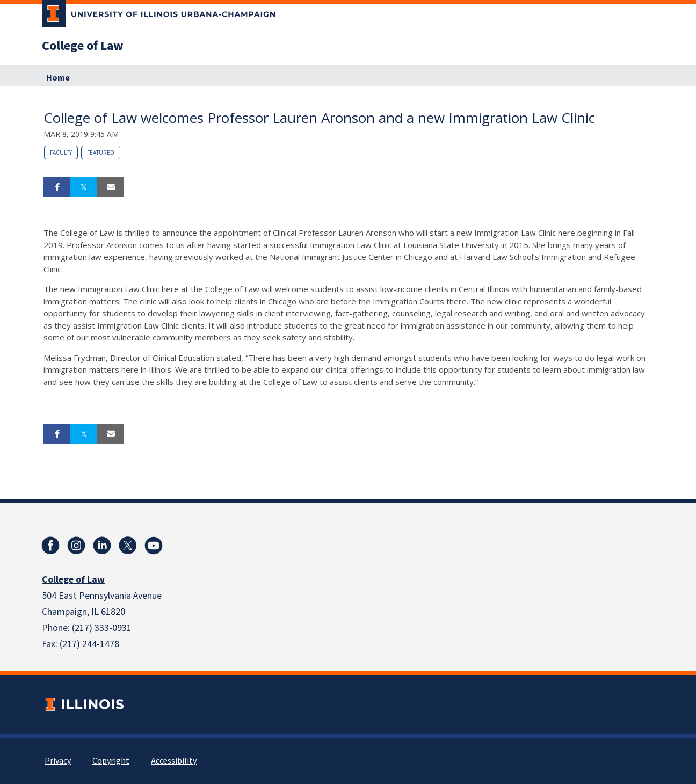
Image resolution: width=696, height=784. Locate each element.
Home (58, 78)
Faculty (61, 153)
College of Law (83, 46)
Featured (101, 153)
